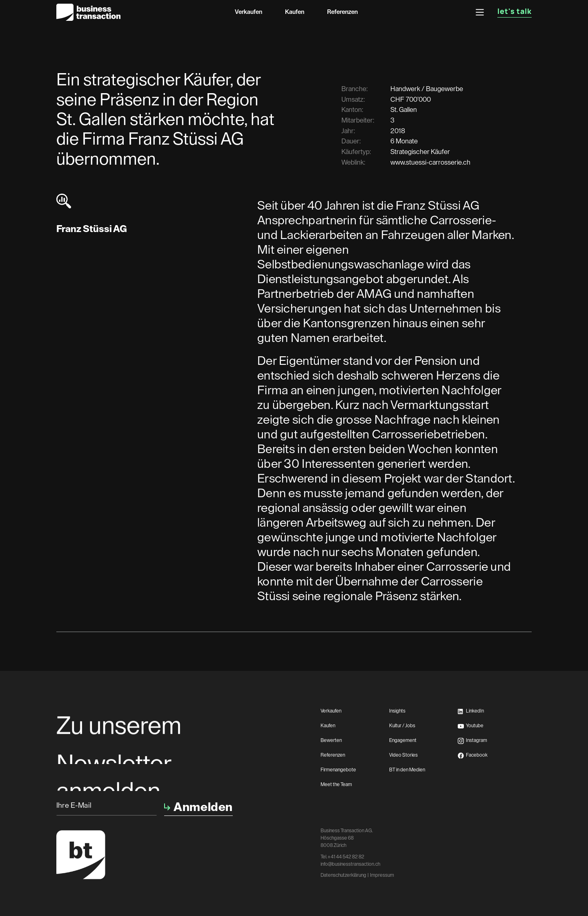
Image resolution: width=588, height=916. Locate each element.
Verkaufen (248, 12)
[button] (480, 12)
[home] (88, 12)
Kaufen (295, 12)
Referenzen (342, 12)
